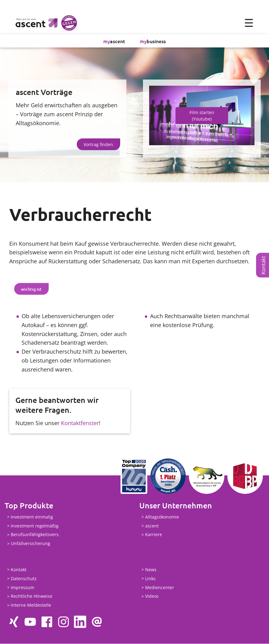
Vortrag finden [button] (98, 144)
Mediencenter (160, 588)
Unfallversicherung (31, 544)
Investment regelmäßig (35, 526)
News (151, 570)
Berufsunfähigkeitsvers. (35, 535)
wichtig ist (31, 289)
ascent (114, 41)
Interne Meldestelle (31, 605)
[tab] (31, 289)
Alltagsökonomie (162, 517)
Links (150, 579)
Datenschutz (24, 579)
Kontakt (263, 265)
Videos (152, 596)
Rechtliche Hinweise (32, 596)
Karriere (154, 535)
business (153, 41)
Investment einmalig (32, 517)
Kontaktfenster (80, 423)
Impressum (22, 588)
